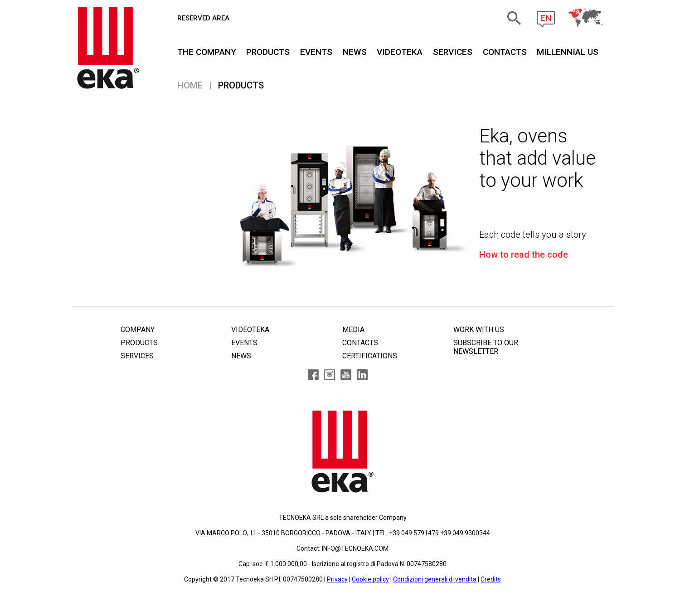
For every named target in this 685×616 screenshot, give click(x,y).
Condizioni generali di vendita (435, 579)
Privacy (337, 579)
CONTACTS (505, 52)
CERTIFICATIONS (370, 356)
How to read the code (524, 254)
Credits (491, 579)
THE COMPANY (207, 52)
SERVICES (453, 52)
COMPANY (138, 330)
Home (190, 85)
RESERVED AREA (203, 18)
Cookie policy (370, 579)
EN (546, 18)
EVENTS (316, 52)
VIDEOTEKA (400, 52)
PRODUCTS (268, 52)
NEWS (355, 52)
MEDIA (353, 330)
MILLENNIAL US (568, 52)
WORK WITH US (479, 330)
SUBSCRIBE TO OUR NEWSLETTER (486, 347)
